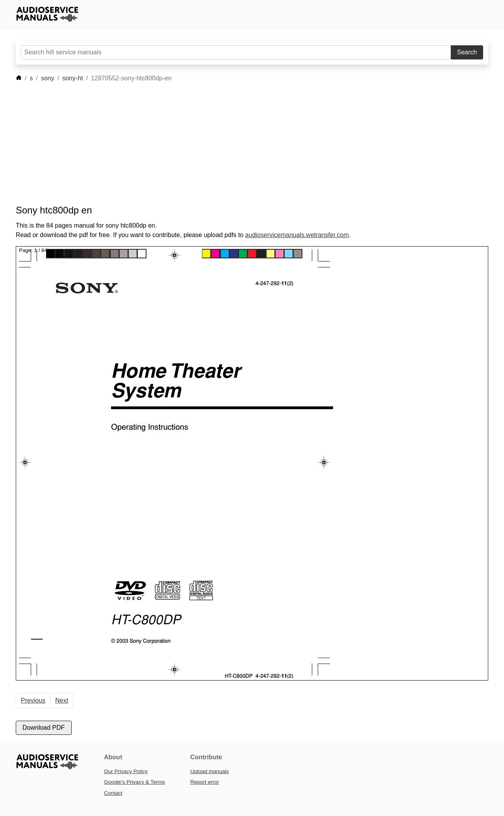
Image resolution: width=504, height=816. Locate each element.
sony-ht (72, 78)
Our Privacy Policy (126, 771)
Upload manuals (209, 771)
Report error (205, 782)
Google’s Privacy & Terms (134, 782)
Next (62, 700)
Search (467, 52)
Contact (113, 793)
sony (48, 78)
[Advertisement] (240, 144)
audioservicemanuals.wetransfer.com (297, 235)
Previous (33, 700)
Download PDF (44, 728)
